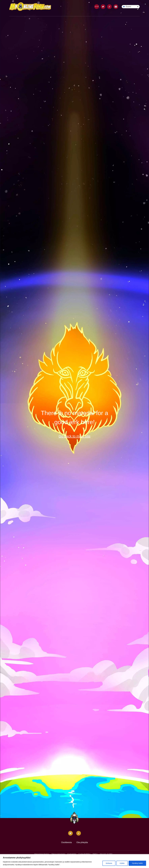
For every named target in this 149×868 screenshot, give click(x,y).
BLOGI (97, 7)
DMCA (95, 854)
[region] (74, 861)
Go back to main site (74, 436)
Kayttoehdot (72, 854)
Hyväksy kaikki (137, 863)
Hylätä (122, 863)
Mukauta (109, 863)
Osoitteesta (66, 842)
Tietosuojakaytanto (58, 854)
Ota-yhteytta (82, 842)
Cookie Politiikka (84, 854)
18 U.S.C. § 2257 (106, 854)
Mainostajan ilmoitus (42, 854)
